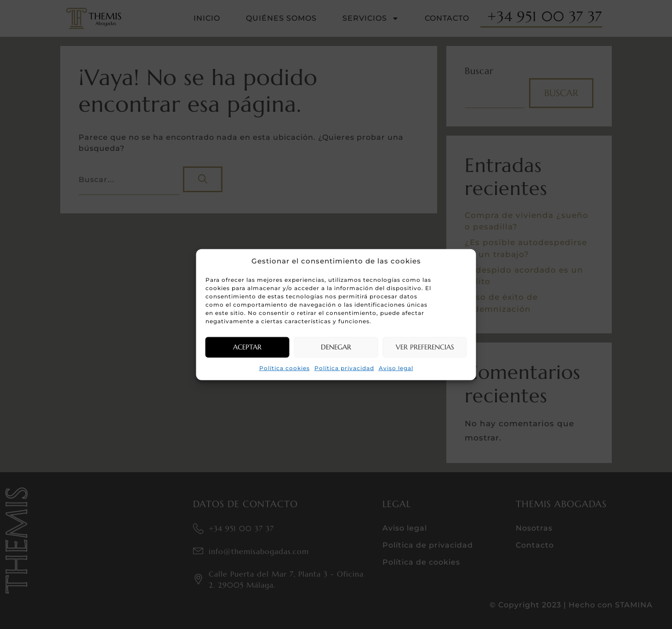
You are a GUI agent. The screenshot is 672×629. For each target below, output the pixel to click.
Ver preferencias (425, 347)
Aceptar (247, 347)
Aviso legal (396, 368)
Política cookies (285, 368)
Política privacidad (344, 368)
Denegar (336, 347)
